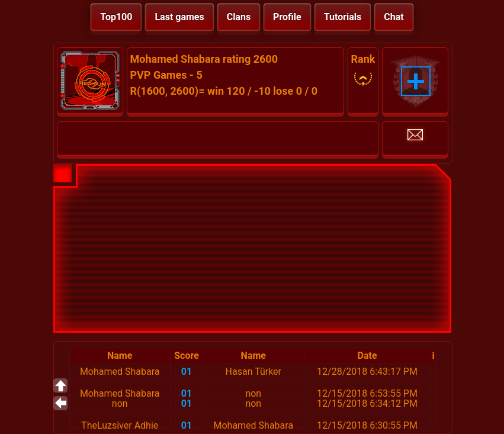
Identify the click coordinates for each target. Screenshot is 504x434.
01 (187, 372)
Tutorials (343, 17)
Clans (239, 17)
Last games (179, 17)
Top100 (116, 17)
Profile (287, 17)
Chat (394, 17)
